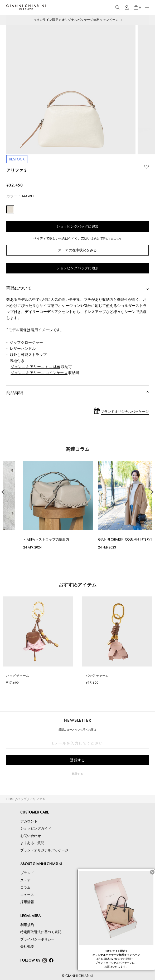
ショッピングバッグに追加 (78, 226)
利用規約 (27, 925)
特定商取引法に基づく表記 (41, 932)
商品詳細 (77, 393)
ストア (25, 880)
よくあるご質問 (32, 843)
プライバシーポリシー (37, 939)
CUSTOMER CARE (35, 812)
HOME (11, 799)
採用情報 (27, 902)
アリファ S (37, 799)
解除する (77, 774)
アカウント (29, 821)
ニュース (27, 895)
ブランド (27, 873)
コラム (25, 887)
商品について (77, 288)
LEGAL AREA (30, 916)
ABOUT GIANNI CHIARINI (41, 864)
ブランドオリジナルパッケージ (44, 850)
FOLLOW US (30, 960)
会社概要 (27, 946)
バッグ (22, 799)
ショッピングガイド (36, 828)
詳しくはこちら (112, 239)
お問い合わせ (31, 836)
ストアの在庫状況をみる (77, 250)
